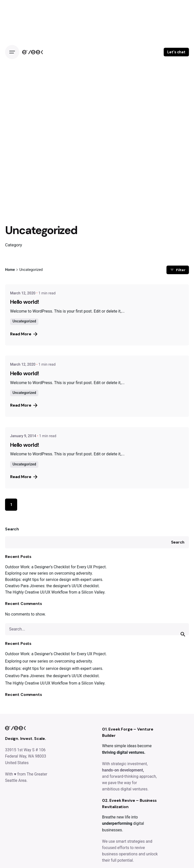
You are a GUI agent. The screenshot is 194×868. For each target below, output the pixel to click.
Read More (24, 334)
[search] (183, 634)
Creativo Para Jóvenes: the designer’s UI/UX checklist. (52, 586)
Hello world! (25, 302)
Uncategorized (24, 321)
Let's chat (176, 52)
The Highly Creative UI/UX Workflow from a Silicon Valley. (55, 592)
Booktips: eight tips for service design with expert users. (54, 580)
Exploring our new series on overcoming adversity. (49, 573)
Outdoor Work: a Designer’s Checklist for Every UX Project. (56, 567)
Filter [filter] (178, 270)
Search (12, 529)
